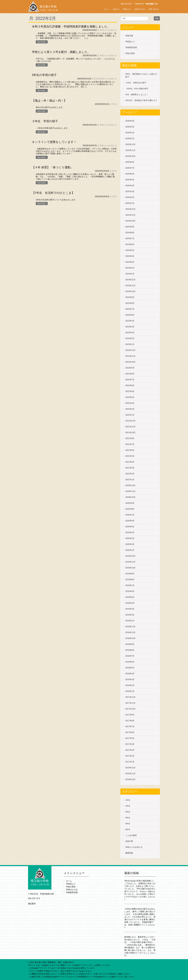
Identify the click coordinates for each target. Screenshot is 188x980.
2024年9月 (130, 227)
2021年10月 (130, 433)
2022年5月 (130, 391)
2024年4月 (130, 256)
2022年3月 (130, 403)
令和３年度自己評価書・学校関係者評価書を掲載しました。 (71, 27)
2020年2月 (130, 544)
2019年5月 (130, 597)
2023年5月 (130, 321)
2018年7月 (130, 656)
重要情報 (129, 853)
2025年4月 (130, 186)
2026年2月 (130, 133)
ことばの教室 (131, 835)
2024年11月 (130, 215)
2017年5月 (130, 738)
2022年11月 (130, 356)
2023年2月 (130, 338)
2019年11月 (130, 562)
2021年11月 (130, 427)
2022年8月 (130, 374)
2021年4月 (130, 462)
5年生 (97, 79)
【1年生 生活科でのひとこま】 (53, 193)
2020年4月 (130, 532)
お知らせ (116, 9)
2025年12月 (130, 144)
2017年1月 (130, 762)
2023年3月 (130, 333)
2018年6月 (130, 662)
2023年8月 (130, 303)
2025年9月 (130, 162)
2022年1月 (130, 415)
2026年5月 (130, 121)
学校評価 (129, 36)
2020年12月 (130, 485)
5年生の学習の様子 (44, 75)
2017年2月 (130, 756)
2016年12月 (130, 768)
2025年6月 (130, 174)
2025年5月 (130, 180)
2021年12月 (130, 421)
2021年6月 (130, 450)
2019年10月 (130, 568)
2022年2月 (130, 409)
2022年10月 (130, 362)
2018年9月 (130, 644)
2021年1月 (130, 480)
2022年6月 (130, 385)
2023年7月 (130, 309)
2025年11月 (130, 150)
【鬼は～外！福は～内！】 (49, 101)
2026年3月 (130, 127)
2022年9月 (130, 368)
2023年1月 (130, 344)
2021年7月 (130, 444)
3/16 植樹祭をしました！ (137, 94)
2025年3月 (130, 191)
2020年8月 (130, 509)
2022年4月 (130, 397)
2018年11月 (130, 632)
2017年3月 (130, 750)
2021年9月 (130, 438)
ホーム (107, 9)
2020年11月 (130, 491)
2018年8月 (130, 650)
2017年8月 (130, 721)
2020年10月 (130, 497)
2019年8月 (130, 580)
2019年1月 (130, 621)
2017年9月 (130, 715)
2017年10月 (130, 709)
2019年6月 (130, 591)
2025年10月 (130, 156)
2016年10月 (130, 779)
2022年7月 (130, 380)
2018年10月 (130, 638)
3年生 (128, 812)
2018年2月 (130, 685)
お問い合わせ (153, 9)
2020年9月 (130, 503)
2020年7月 (130, 515)
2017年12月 (130, 697)
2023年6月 (130, 315)
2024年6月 (130, 244)
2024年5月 (130, 250)
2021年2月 (130, 474)
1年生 (114, 104)
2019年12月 (130, 556)
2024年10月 (130, 221)
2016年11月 (130, 774)
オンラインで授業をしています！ (54, 142)
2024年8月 (130, 233)
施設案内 (32, 904)
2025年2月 (130, 197)
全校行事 (129, 841)
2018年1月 (130, 691)
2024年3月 (130, 262)
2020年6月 (130, 521)
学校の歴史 (130, 53)
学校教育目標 (131, 47)
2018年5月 (130, 668)
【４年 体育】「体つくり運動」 (53, 167)
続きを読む (42, 42)
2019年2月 (130, 615)
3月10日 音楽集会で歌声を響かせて (142, 100)
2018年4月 (130, 674)
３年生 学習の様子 (45, 121)
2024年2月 (130, 268)
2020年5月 (130, 527)
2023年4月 (130, 327)
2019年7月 (130, 585)
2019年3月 (130, 609)
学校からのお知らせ (108, 30)
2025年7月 (130, 168)
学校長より (130, 42)
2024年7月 (130, 238)
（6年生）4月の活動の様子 (137, 89)
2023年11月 (130, 286)
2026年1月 (130, 139)
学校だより (127, 9)
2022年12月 (130, 350)
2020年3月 (130, 538)
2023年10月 (130, 291)
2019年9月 (130, 574)
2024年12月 (130, 209)
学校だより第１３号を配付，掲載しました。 (61, 52)
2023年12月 (130, 280)
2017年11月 (130, 703)
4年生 (114, 171)
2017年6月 (130, 732)
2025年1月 (130, 203)
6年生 (128, 829)
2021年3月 (130, 468)
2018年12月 (130, 627)
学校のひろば (140, 9)
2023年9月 (130, 297)
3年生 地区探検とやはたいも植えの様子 (141, 75)
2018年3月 (130, 679)
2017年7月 (130, 727)
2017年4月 (130, 744)
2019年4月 (130, 603)
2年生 (128, 806)
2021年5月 (130, 456)
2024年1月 (130, 274)
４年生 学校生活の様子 (136, 83)
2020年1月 (130, 550)
